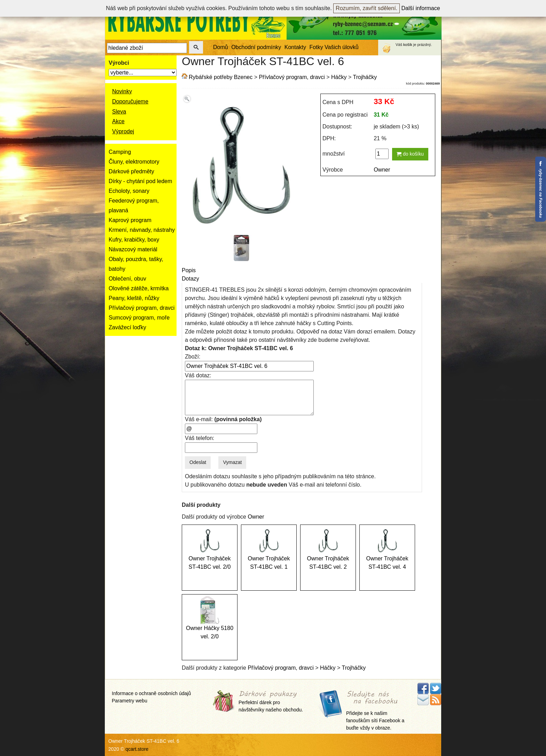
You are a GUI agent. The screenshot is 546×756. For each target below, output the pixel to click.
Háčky (339, 77)
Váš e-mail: (223, 419)
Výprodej (123, 131)
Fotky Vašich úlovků (334, 47)
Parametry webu (130, 701)
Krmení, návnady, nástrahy (142, 230)
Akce (118, 121)
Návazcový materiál (133, 249)
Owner (382, 170)
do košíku (410, 154)
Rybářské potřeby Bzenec (221, 77)
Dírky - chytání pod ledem (140, 181)
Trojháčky (365, 77)
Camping (120, 152)
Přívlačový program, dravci (142, 308)
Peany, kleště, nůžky (134, 298)
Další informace (421, 8)
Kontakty (295, 47)
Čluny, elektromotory (134, 162)
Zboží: (193, 357)
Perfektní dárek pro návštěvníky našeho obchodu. (271, 702)
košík (408, 45)
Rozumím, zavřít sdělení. (366, 8)
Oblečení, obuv (127, 279)
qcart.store (137, 749)
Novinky (122, 91)
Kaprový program (130, 220)
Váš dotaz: (198, 375)
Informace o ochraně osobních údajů (151, 693)
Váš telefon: (200, 438)
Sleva (119, 112)
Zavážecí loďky (127, 327)
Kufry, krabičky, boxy (134, 240)
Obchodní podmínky (256, 47)
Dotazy (190, 279)
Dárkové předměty (131, 171)
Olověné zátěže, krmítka (139, 288)
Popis (189, 270)
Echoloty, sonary (129, 191)
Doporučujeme (130, 101)
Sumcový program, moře (139, 318)
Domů (221, 47)
